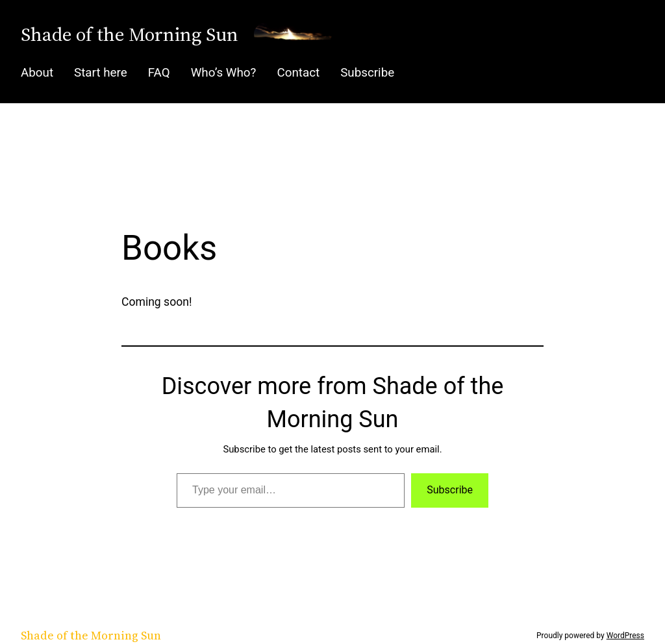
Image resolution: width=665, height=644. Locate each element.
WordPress (625, 636)
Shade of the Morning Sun (130, 34)
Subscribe (450, 490)
